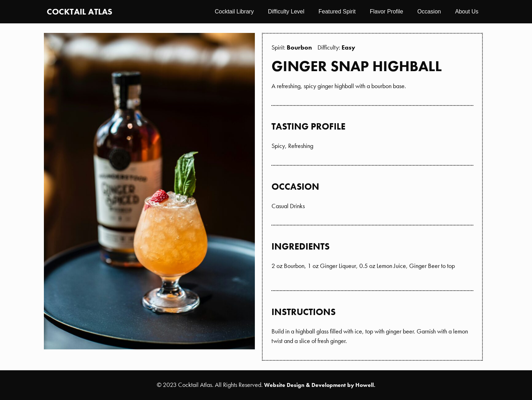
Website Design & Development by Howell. (320, 385)
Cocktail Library (234, 12)
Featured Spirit (337, 12)
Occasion (429, 12)
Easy (348, 47)
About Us (467, 12)
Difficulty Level (286, 12)
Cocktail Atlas (80, 12)
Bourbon (299, 47)
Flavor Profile (387, 12)
